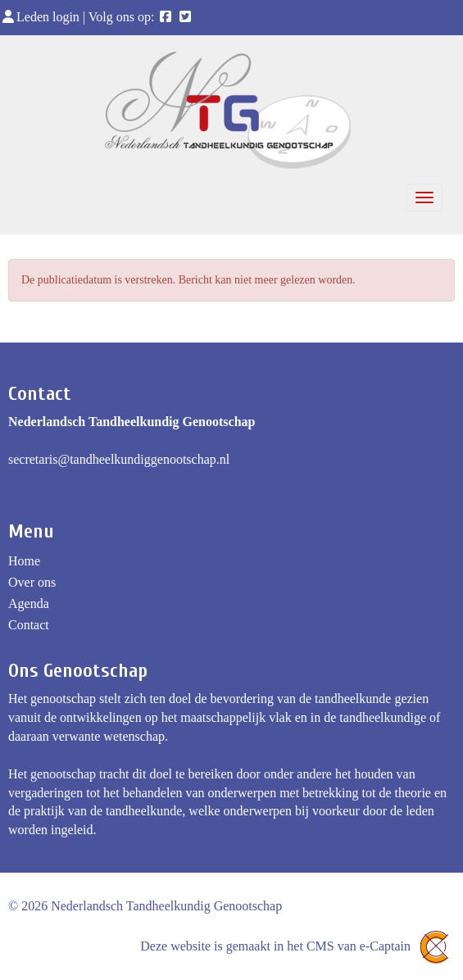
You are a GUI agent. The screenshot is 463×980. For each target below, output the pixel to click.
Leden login (41, 17)
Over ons (32, 582)
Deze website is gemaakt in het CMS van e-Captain (297, 946)
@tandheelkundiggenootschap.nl (119, 459)
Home (24, 561)
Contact (29, 625)
